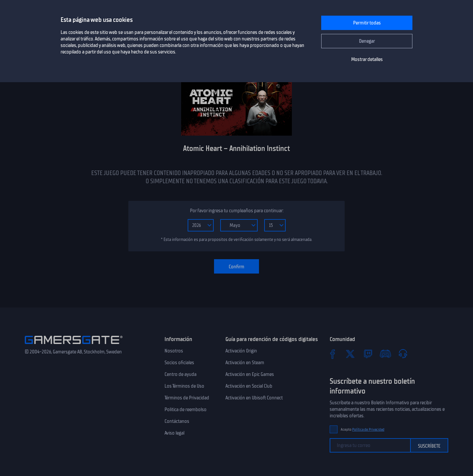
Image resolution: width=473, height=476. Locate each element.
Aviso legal (174, 433)
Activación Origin (241, 351)
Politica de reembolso (186, 409)
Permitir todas (367, 23)
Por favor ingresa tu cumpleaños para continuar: (237, 211)
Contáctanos (177, 421)
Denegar (367, 41)
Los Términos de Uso (184, 386)
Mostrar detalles (367, 59)
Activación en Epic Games (250, 374)
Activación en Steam (245, 363)
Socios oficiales (179, 363)
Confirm (236, 267)
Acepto (363, 430)
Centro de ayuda (180, 374)
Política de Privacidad (368, 430)
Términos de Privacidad (187, 398)
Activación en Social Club (249, 386)
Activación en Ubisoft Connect (254, 398)
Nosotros (174, 351)
